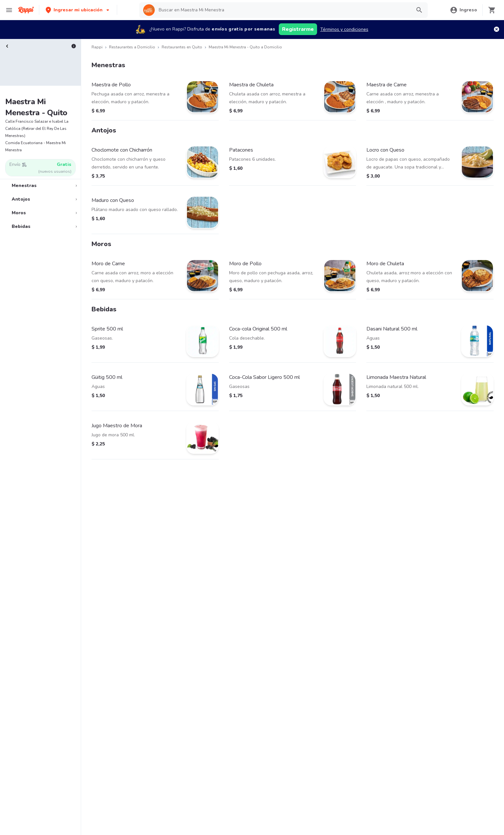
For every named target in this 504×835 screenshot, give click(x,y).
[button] (78, 10)
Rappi (97, 47)
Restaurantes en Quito (182, 47)
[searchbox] (283, 10)
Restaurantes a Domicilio (132, 47)
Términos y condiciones (344, 29)
